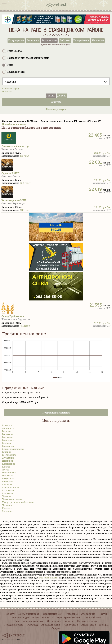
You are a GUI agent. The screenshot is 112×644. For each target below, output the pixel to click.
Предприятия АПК (69, 617)
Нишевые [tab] (98, 40)
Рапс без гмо (12, 51)
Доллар (62, 95)
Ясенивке (7, 511)
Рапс (8, 65)
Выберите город (11, 89)
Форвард (32, 625)
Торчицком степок (12, 499)
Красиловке (9, 464)
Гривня (51, 95)
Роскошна (8, 481)
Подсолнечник (14, 72)
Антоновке (8, 428)
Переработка (93, 617)
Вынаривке (8, 446)
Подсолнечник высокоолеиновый (25, 58)
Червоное (7, 505)
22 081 (95, 162)
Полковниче (9, 473)
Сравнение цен (53, 614)
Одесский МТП (10, 173)
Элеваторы (88, 614)
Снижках (7, 484)
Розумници (8, 479)
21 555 (96, 305)
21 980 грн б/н (102, 323)
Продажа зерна (14, 625)
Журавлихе (8, 458)
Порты (103, 614)
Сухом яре (8, 493)
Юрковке (7, 508)
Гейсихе (7, 452)
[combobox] (56, 81)
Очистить (7, 92)
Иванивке (8, 461)
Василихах (8, 440)
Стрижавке (8, 490)
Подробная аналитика (14, 124)
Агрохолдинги (51, 625)
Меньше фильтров (56, 109)
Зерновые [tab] (33, 40)
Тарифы (104, 625)
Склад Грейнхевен (13, 316)
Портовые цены (87, 621)
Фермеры (72, 614)
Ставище (7, 425)
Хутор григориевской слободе (18, 502)
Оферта (56, 628)
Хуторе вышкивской (13, 449)
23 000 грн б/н (102, 153)
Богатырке (8, 434)
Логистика (54, 621)
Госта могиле (9, 455)
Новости (10, 614)
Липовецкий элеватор (15, 146)
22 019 (95, 189)
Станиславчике (11, 487)
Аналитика (89, 625)
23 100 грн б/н (102, 180)
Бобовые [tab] (65, 40)
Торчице (7, 496)
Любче (6, 470)
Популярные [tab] (16, 40)
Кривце (6, 467)
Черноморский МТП (14, 200)
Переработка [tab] (81, 40)
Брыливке (8, 437)
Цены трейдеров (29, 614)
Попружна (8, 476)
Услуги (69, 621)
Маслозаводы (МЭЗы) (25, 617)
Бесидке (7, 431)
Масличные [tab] (49, 40)
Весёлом (7, 443)
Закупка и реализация (29, 621)
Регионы (48, 617)
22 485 (95, 135)
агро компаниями (48, 578)
